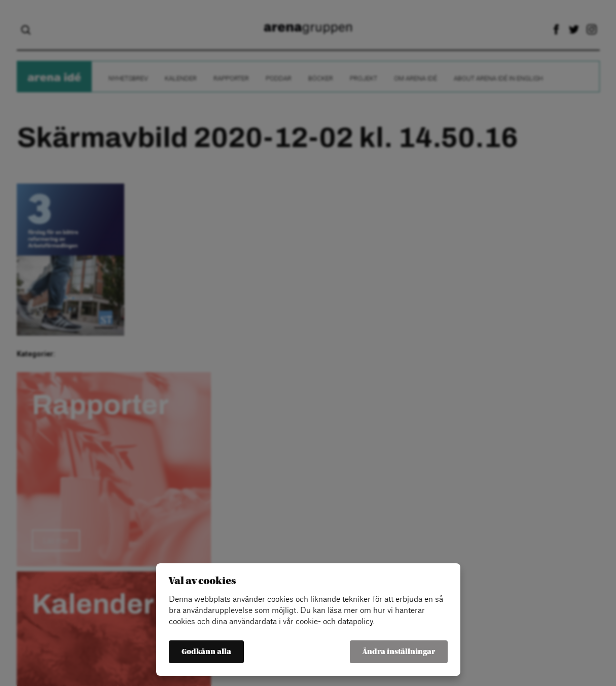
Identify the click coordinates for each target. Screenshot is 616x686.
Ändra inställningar (399, 652)
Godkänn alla (206, 652)
